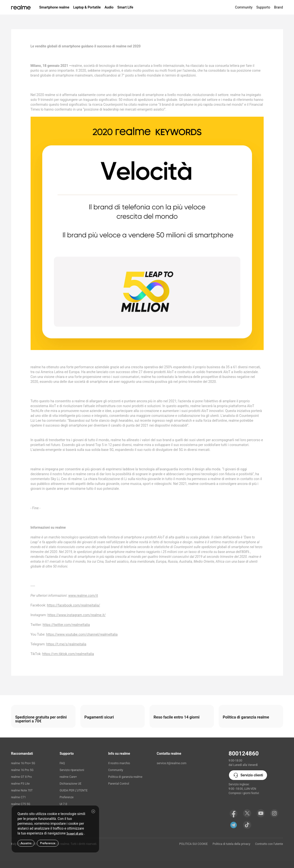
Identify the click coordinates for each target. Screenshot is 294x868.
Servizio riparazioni (72, 770)
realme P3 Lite (21, 784)
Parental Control (119, 784)
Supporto (263, 7)
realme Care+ (68, 777)
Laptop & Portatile (87, 7)
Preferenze (67, 797)
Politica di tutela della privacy (231, 844)
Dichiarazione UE (71, 784)
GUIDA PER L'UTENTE (74, 790)
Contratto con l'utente (269, 844)
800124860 (244, 754)
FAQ (62, 763)
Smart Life (125, 7)
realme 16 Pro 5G (22, 770)
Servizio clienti (248, 775)
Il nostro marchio (119, 763)
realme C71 (19, 797)
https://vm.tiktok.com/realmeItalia (68, 654)
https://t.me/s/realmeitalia (66, 644)
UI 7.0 (63, 804)
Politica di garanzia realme (125, 777)
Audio (109, 7)
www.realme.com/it (83, 596)
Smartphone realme (54, 7)
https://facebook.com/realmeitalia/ (73, 605)
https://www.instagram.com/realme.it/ (77, 615)
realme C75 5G (21, 804)
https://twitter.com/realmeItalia (66, 625)
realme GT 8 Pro (22, 777)
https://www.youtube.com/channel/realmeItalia (82, 634)
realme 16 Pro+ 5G (23, 763)
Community (244, 7)
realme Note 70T (22, 790)
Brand (278, 7)
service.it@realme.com (172, 763)
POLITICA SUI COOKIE (193, 844)
